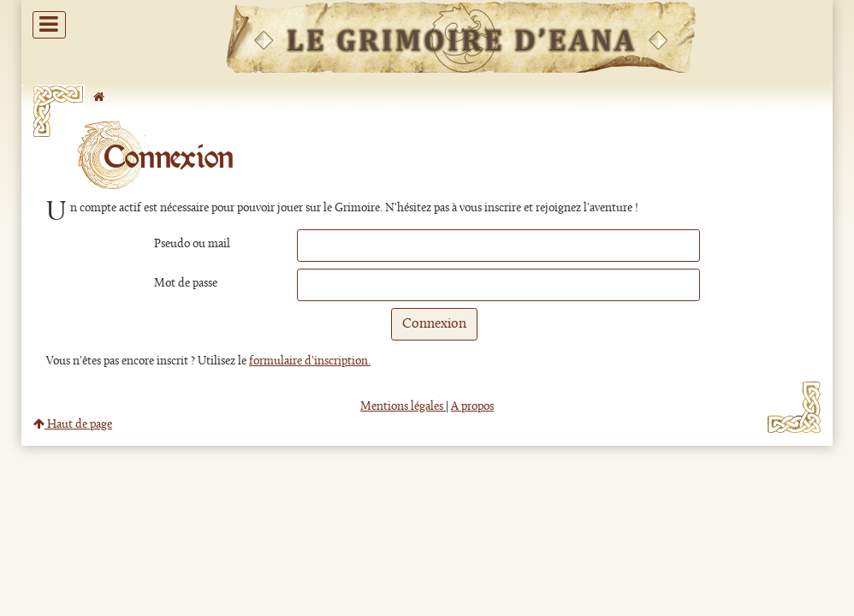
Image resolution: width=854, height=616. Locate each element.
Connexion (434, 324)
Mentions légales (403, 407)
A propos (472, 407)
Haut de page (73, 425)
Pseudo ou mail (192, 244)
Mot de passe (186, 284)
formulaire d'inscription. (310, 361)
